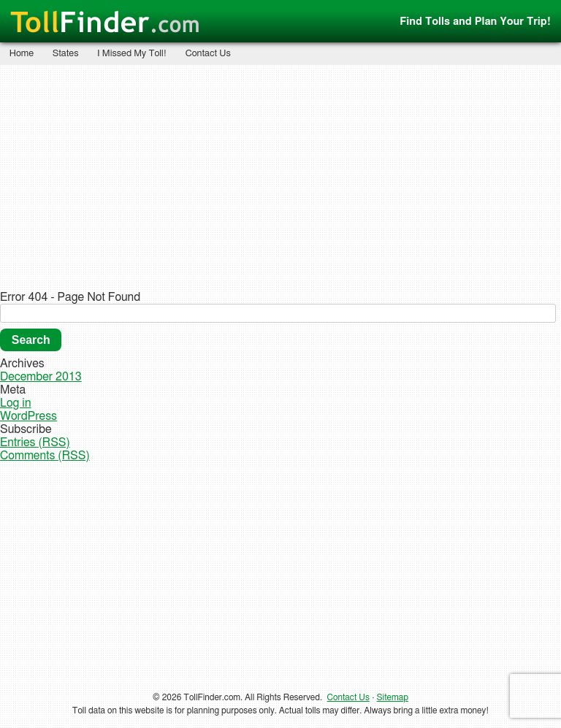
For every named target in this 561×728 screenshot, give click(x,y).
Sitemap (393, 697)
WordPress (28, 416)
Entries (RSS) (35, 442)
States (66, 54)
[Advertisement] (281, 177)
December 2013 (41, 377)
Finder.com (105, 23)
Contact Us (208, 54)
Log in (16, 403)
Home (22, 54)
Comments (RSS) (45, 456)
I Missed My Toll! (132, 54)
